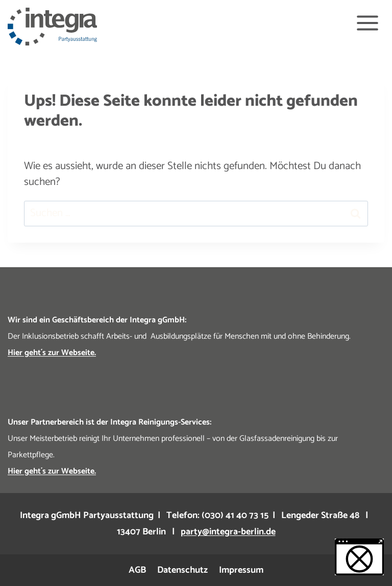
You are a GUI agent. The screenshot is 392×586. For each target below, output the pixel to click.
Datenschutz (182, 570)
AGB (137, 570)
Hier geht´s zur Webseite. (52, 353)
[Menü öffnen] (367, 23)
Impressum (241, 570)
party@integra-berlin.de (228, 532)
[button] (359, 557)
